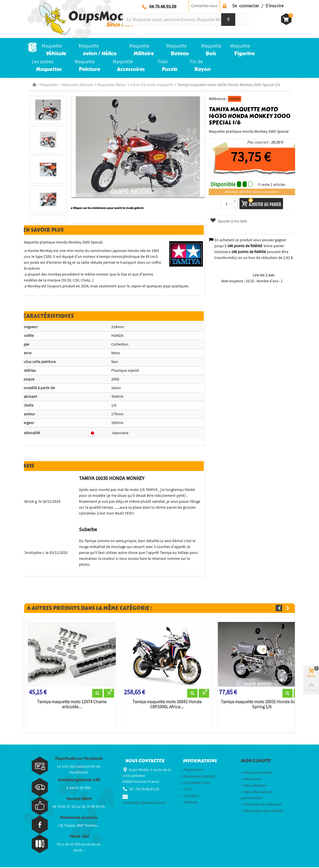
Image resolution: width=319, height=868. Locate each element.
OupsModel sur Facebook (79, 759)
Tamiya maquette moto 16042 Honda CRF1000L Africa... (167, 705)
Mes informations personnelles (257, 796)
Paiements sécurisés (79, 818)
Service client (79, 800)
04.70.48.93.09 (163, 6)
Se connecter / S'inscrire (258, 6)
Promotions (192, 770)
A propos (189, 796)
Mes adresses (254, 786)
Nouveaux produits (198, 777)
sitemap (189, 803)
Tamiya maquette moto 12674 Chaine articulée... (71, 705)
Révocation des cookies (262, 811)
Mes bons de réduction (262, 805)
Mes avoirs (251, 780)
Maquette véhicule (77, 85)
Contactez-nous (204, 6)
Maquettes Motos (111, 85)
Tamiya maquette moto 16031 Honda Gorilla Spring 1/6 (262, 705)
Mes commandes (257, 773)
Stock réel (79, 837)
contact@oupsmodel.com (144, 803)
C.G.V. (186, 790)
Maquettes (49, 85)
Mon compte (256, 762)
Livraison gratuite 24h (79, 781)
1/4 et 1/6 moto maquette (151, 85)
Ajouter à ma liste (229, 221)
